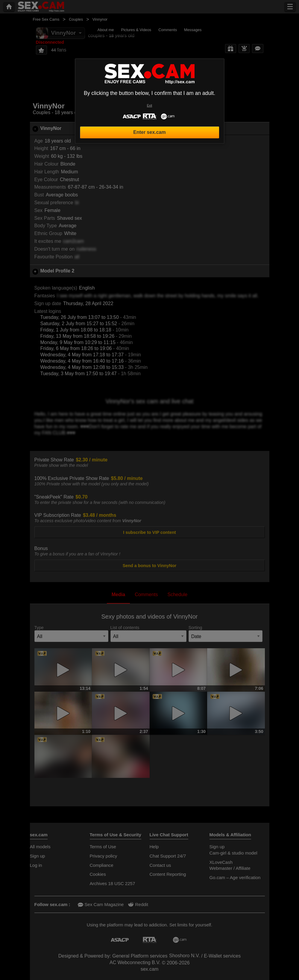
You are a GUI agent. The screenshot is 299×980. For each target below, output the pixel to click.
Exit (149, 106)
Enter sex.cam (149, 132)
